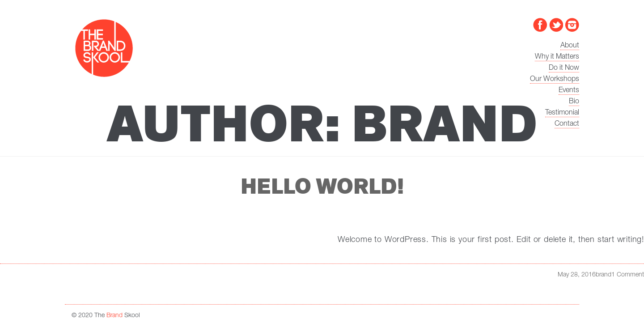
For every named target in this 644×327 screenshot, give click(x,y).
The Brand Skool (104, 48)
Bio (574, 102)
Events (569, 91)
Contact (567, 124)
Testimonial (562, 113)
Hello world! (322, 187)
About (570, 46)
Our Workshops (555, 80)
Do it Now (564, 68)
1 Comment (628, 275)
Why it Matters (557, 57)
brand (604, 275)
